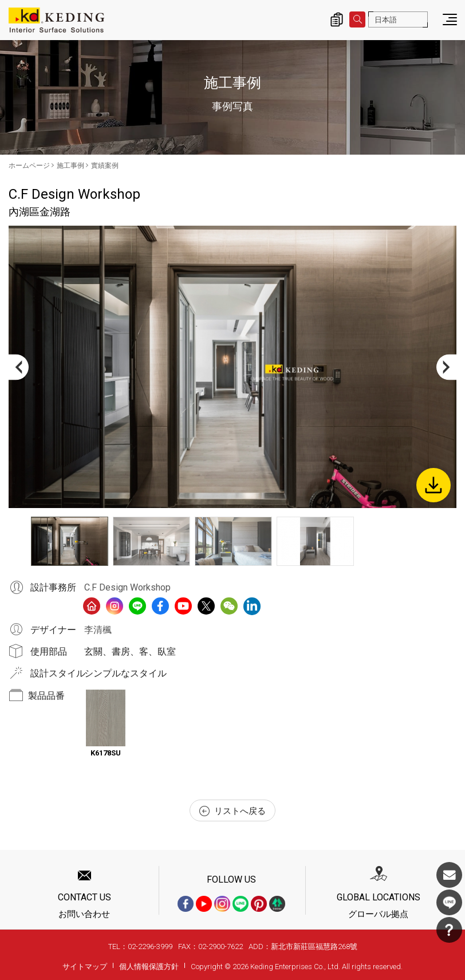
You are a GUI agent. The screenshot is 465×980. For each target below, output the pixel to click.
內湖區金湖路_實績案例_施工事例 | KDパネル (56, 20)
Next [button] (446, 367)
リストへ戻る (232, 811)
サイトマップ (85, 967)
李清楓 (98, 630)
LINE (449, 902)
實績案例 (105, 166)
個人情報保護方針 (149, 967)
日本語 (386, 20)
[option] (232, 367)
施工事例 (70, 166)
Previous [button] (19, 367)
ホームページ (29, 166)
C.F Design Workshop (127, 587)
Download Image (434, 485)
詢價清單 (337, 19)
